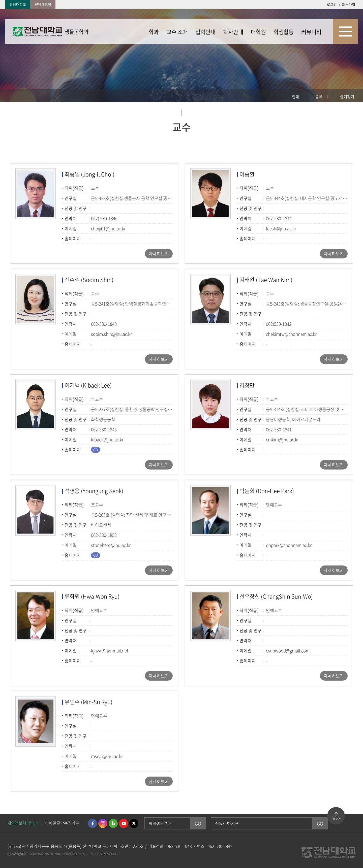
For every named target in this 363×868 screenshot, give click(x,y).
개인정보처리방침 (22, 823)
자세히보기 (159, 254)
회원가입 (349, 4)
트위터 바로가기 (134, 823)
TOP (336, 819)
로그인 (332, 4)
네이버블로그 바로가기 (113, 823)
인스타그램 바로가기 (103, 823)
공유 (319, 97)
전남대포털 (43, 4)
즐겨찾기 (347, 97)
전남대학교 (18, 4)
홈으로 (14, 96)
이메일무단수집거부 (62, 823)
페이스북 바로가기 (93, 823)
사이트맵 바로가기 (345, 31)
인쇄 (295, 97)
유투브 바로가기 (124, 823)
